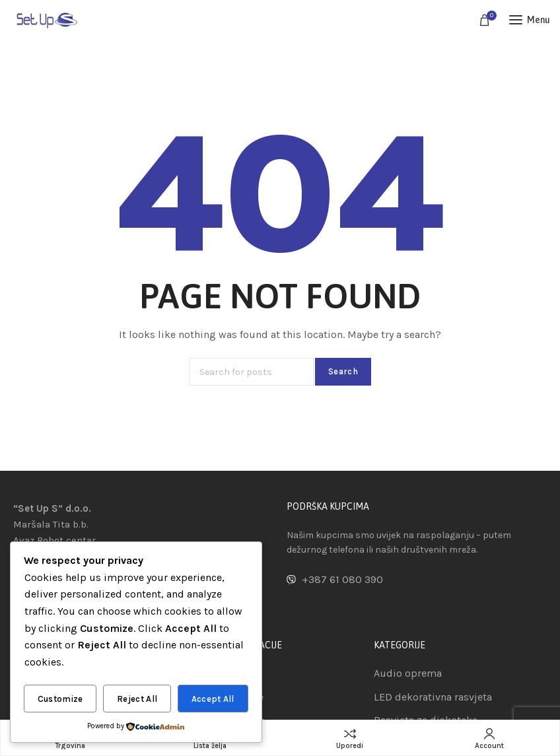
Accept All (213, 699)
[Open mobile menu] (530, 20)
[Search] (251, 372)
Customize (60, 699)
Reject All (137, 699)
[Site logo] (46, 19)
